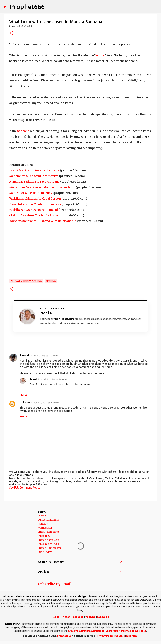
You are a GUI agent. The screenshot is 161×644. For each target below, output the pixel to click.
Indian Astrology (49, 540)
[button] (11, 33)
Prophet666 (27, 7)
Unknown (26, 402)
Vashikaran (45, 528)
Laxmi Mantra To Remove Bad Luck (34, 170)
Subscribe (103, 617)
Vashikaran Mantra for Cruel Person (35, 198)
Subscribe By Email (55, 584)
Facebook (78, 617)
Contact (120, 636)
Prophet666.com (64, 319)
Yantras (43, 524)
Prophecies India (49, 544)
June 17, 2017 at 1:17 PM (46, 403)
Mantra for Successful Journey (31, 193)
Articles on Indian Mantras (26, 281)
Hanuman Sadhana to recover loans (34, 182)
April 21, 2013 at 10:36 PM (44, 355)
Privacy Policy (105, 636)
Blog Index (45, 552)
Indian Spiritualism (50, 548)
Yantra (100, 55)
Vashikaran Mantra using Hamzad (33, 210)
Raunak (25, 355)
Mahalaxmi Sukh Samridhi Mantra (34, 176)
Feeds (55, 617)
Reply (24, 395)
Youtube (90, 617)
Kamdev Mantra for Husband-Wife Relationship (43, 221)
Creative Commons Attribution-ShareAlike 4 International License (107, 631)
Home (42, 516)
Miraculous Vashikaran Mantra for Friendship (42, 187)
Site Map (132, 636)
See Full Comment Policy (25, 488)
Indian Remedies (49, 532)
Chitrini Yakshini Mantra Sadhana (33, 215)
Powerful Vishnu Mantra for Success (35, 204)
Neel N (35, 379)
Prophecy (44, 536)
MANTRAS (51, 281)
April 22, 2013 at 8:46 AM (54, 379)
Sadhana (23, 131)
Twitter (65, 617)
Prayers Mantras (49, 520)
